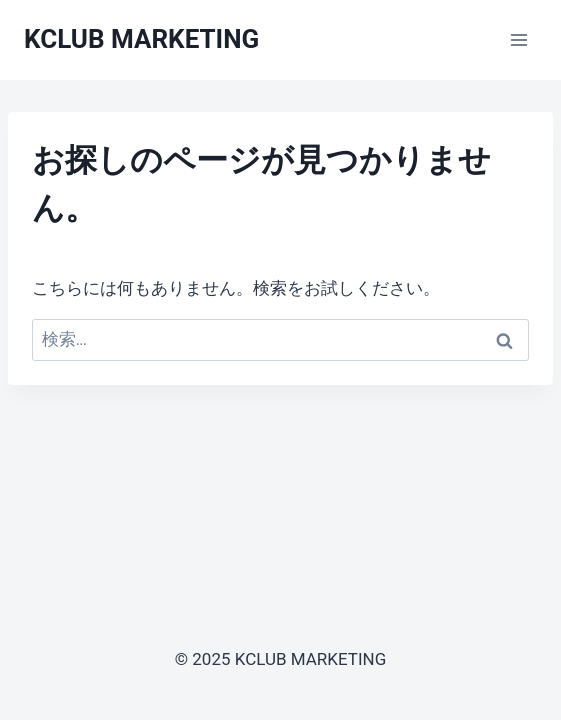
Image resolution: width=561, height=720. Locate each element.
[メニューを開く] (518, 39)
